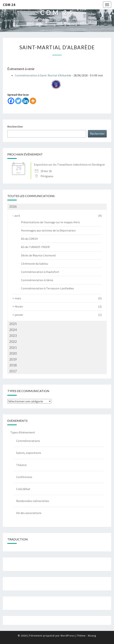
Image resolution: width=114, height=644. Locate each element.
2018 (13, 365)
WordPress (68, 636)
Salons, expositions (29, 453)
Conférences (24, 477)
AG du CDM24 (29, 239)
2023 (13, 335)
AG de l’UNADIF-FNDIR (35, 247)
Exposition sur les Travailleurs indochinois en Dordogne (69, 164)
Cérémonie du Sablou (34, 264)
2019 (13, 359)
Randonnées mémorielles (33, 501)
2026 (13, 206)
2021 (13, 347)
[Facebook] (11, 101)
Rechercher (15, 126)
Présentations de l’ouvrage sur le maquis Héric (51, 222)
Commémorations (28, 441)
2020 (13, 353)
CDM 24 (9, 5)
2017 (13, 371)
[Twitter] (18, 101)
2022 (13, 341)
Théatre (21, 465)
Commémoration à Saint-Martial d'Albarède (43, 75)
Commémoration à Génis (37, 280)
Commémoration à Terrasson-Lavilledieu (47, 288)
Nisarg (92, 636)
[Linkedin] (26, 101)
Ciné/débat (23, 489)
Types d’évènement (23, 432)
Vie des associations (29, 513)
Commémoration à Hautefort (40, 272)
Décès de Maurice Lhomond (38, 255)
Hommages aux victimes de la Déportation (48, 230)
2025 (13, 324)
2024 (13, 330)
